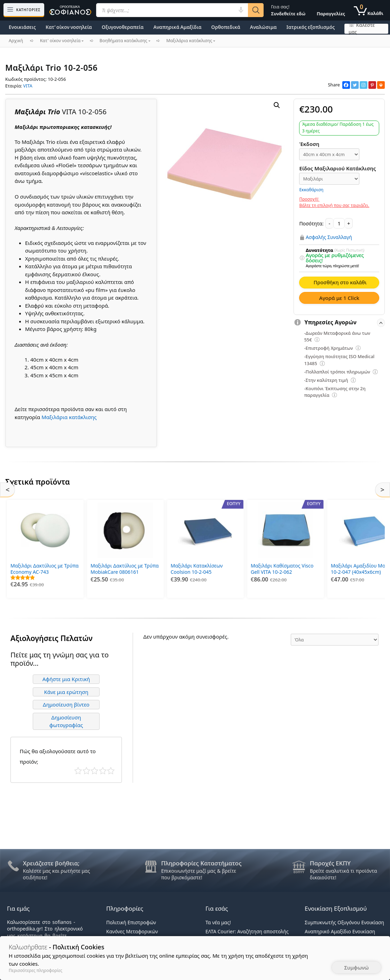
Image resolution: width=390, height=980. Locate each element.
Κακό (87, 769)
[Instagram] (364, 85)
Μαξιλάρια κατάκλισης (69, 417)
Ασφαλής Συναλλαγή (329, 237)
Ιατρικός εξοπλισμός (311, 27)
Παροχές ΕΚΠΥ (330, 863)
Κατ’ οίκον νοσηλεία (69, 27)
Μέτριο (95, 769)
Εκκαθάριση (311, 190)
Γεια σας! (288, 10)
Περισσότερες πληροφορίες (36, 970)
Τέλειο (111, 769)
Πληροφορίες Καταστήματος (201, 863)
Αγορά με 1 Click (339, 298)
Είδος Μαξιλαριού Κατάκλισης (337, 168)
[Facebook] (346, 85)
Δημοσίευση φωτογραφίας (66, 719)
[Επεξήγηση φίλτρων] (302, 258)
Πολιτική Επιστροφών (131, 922)
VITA (28, 86)
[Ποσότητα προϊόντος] (339, 223)
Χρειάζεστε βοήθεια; (51, 863)
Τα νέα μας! (218, 922)
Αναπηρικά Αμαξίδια (177, 27)
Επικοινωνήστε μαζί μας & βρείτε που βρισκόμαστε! (199, 874)
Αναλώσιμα (263, 27)
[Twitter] (355, 85)
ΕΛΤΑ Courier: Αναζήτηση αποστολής (247, 931)
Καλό (103, 769)
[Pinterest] (372, 85)
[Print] (381, 85)
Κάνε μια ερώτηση (66, 690)
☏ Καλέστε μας (362, 29)
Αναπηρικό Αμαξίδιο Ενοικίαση (340, 931)
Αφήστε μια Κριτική (66, 677)
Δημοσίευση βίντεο (66, 703)
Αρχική (16, 41)
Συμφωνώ (356, 967)
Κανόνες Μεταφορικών (132, 931)
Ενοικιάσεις (22, 27)
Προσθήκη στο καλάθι (340, 282)
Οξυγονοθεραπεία (123, 27)
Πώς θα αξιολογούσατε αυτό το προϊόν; (58, 755)
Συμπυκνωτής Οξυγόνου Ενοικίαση (344, 922)
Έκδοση (309, 144)
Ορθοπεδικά (226, 27)
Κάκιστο (78, 769)
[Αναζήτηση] (256, 10)
